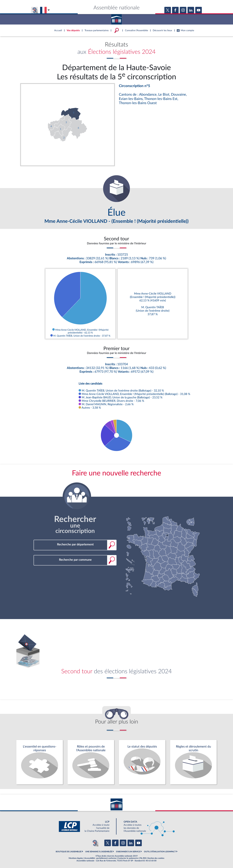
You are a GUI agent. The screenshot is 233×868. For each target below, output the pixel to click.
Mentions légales (76, 858)
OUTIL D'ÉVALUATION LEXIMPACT (160, 852)
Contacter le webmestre (128, 858)
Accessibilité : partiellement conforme (100, 858)
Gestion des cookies (156, 858)
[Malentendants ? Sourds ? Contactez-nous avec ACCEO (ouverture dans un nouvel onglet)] (95, 843)
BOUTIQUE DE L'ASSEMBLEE (69, 852)
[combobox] (75, 545)
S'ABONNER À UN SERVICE (128, 852)
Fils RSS (143, 858)
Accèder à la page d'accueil (116, 18)
